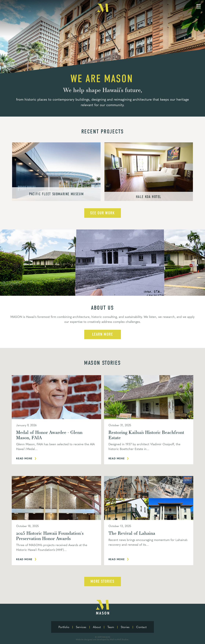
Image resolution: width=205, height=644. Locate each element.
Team (111, 627)
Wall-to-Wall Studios (119, 639)
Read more (24, 458)
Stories (125, 627)
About (97, 627)
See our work (102, 213)
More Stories (102, 581)
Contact (141, 627)
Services (81, 627)
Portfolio (64, 627)
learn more (103, 334)
